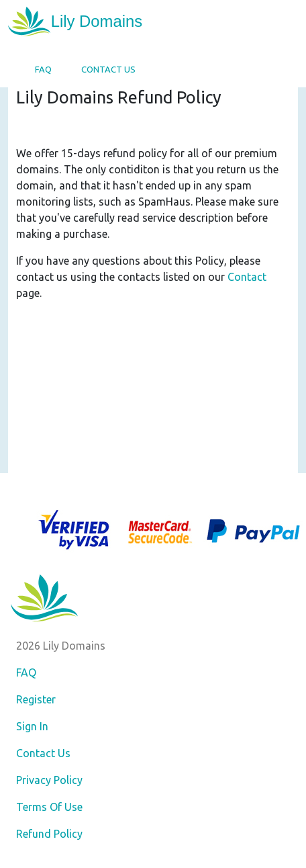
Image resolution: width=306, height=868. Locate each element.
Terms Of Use (49, 807)
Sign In (32, 726)
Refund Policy (49, 834)
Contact (247, 277)
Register (36, 699)
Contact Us (108, 69)
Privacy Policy (49, 780)
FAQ (43, 69)
